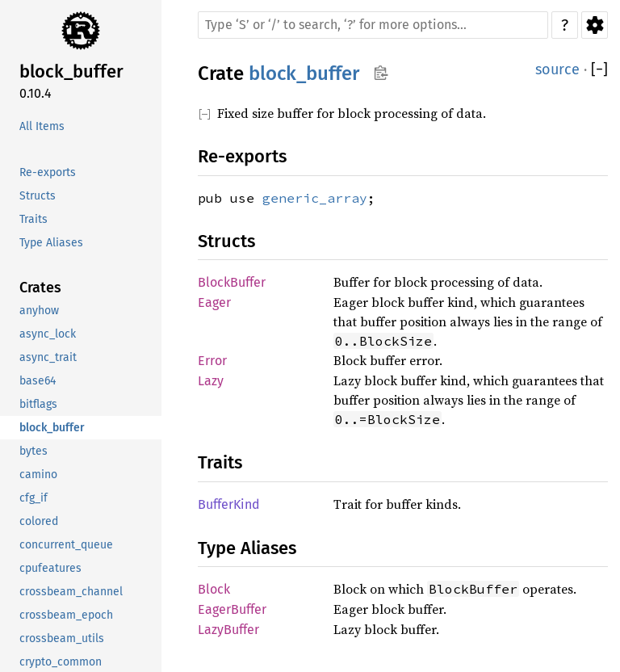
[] (599, 70)
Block (214, 589)
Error (212, 361)
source (557, 69)
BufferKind (229, 504)
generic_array (315, 198)
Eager (214, 302)
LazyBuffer (228, 630)
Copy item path (381, 73)
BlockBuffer (232, 282)
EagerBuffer (232, 609)
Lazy (211, 381)
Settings (595, 25)
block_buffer (304, 73)
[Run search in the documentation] (373, 25)
